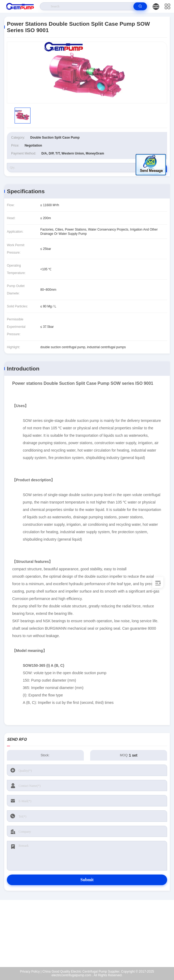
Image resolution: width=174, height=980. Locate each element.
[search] (140, 6)
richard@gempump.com (90, 934)
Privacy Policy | (31, 972)
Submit (87, 880)
